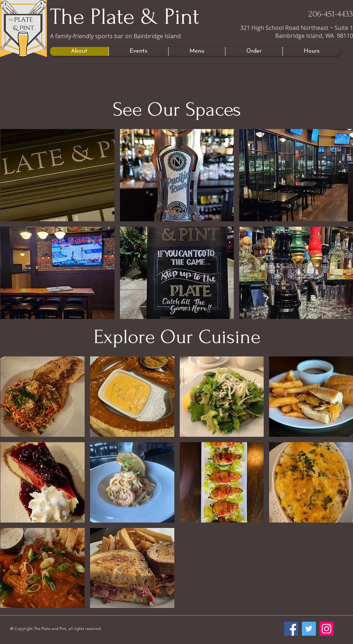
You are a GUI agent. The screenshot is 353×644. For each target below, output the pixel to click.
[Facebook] (291, 629)
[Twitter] (309, 629)
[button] (57, 175)
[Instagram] (327, 629)
